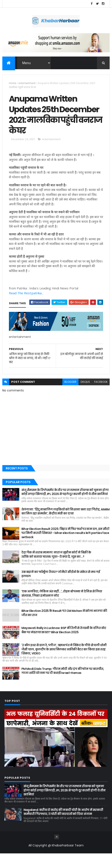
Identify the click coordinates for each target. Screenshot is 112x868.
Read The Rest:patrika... (26, 307)
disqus (85, 396)
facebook (101, 396)
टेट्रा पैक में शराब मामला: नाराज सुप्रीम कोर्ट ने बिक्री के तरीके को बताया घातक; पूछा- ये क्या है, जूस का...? (56, 569)
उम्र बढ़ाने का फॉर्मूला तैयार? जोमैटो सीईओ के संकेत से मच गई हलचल (61, 589)
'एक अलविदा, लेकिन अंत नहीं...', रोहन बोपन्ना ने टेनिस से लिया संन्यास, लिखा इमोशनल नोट (62, 608)
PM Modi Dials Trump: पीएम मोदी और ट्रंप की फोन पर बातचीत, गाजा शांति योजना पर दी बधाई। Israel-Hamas (63, 685)
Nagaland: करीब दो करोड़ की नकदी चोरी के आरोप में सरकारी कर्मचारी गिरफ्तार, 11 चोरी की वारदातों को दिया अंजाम (63, 826)
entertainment (27, 84)
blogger (70, 396)
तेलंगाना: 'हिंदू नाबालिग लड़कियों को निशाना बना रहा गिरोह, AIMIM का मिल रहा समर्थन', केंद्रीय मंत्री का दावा (65, 526)
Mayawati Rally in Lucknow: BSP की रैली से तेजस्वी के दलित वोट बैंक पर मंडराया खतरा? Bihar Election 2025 (64, 645)
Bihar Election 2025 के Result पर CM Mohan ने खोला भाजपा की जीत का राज (64, 628)
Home (13, 84)
